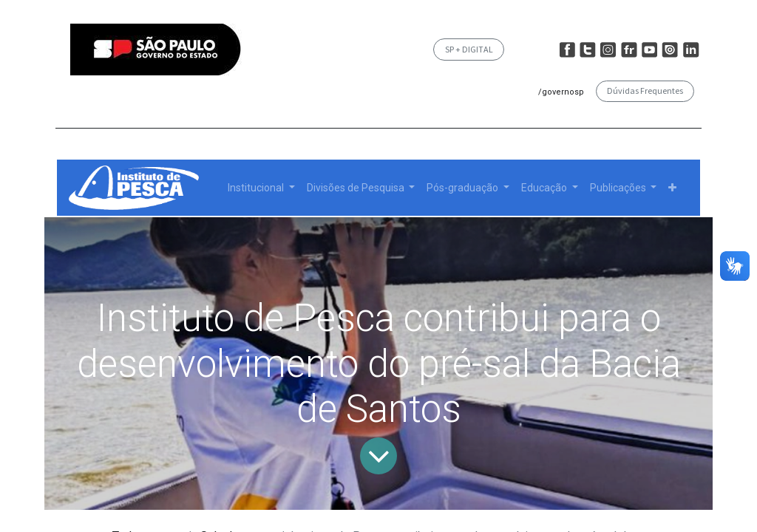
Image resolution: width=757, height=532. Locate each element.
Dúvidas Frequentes (645, 91)
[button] (672, 188)
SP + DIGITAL (469, 49)
